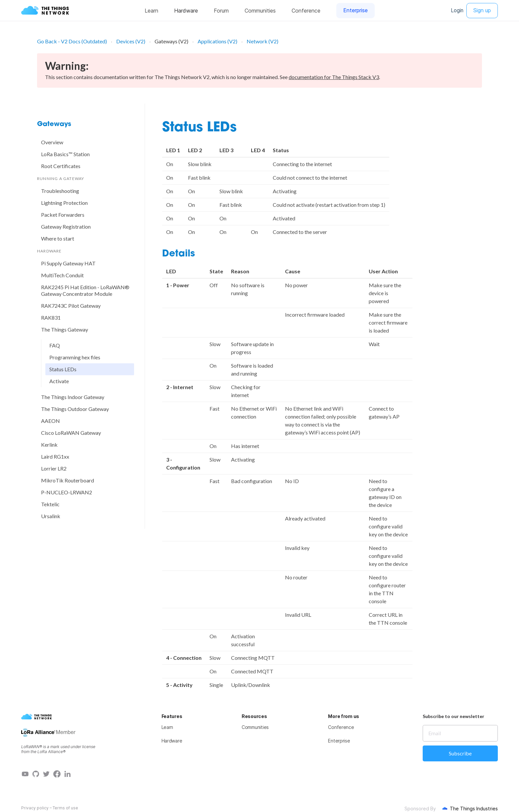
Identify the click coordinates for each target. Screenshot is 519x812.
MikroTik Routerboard (68, 480)
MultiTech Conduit (62, 275)
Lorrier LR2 (54, 468)
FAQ (55, 345)
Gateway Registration (66, 226)
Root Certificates (61, 166)
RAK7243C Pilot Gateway (71, 306)
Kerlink (49, 445)
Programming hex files (75, 357)
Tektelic (50, 504)
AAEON (50, 421)
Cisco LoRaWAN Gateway (71, 433)
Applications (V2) (217, 41)
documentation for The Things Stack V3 (334, 77)
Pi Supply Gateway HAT (68, 263)
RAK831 (51, 317)
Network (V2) (262, 41)
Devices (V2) (131, 41)
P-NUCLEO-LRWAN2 (67, 492)
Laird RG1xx (55, 456)
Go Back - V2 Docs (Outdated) (72, 41)
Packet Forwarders (63, 215)
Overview (52, 142)
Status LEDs (63, 369)
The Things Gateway (65, 329)
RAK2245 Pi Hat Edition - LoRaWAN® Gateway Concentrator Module (85, 290)
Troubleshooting (60, 191)
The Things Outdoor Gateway (75, 409)
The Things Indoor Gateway (73, 397)
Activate (59, 381)
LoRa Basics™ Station (65, 154)
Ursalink (51, 516)
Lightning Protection (64, 203)
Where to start (58, 238)
